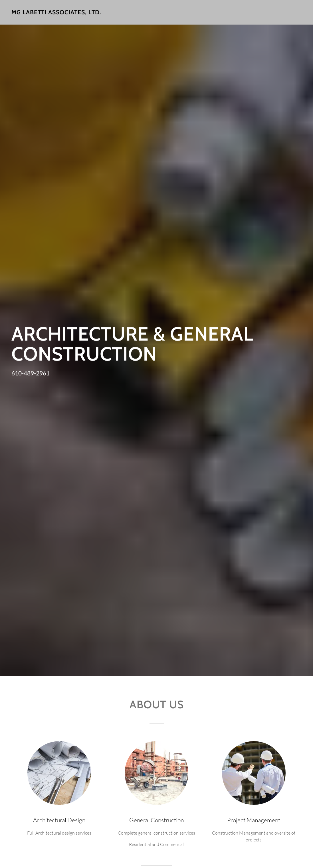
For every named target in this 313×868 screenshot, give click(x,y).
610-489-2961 (31, 373)
